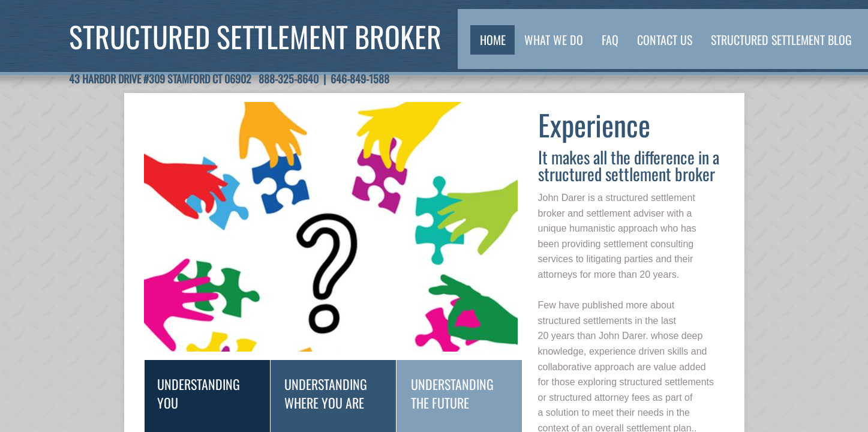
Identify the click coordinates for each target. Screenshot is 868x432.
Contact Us (665, 40)
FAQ (610, 40)
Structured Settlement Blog (781, 40)
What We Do (554, 40)
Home (493, 40)
